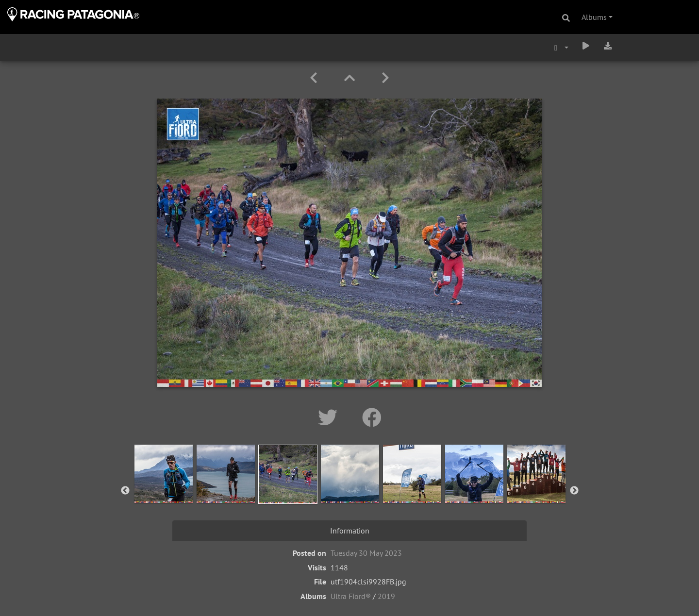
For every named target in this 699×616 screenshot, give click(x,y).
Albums (594, 17)
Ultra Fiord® (351, 596)
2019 (386, 596)
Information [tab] (350, 531)
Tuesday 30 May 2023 (366, 553)
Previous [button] (125, 491)
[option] (164, 489)
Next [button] (574, 491)
